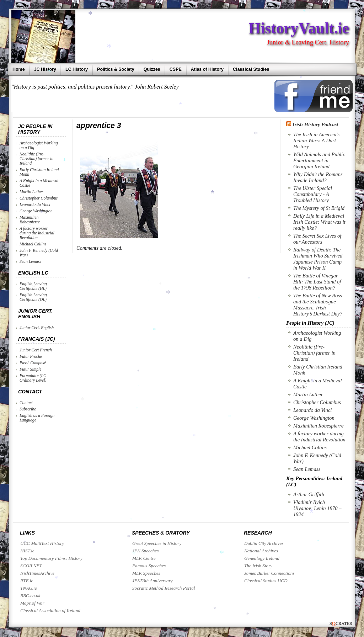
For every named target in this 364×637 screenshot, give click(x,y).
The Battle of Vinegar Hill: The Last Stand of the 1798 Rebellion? (317, 282)
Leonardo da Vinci (35, 205)
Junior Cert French (36, 350)
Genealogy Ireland (262, 558)
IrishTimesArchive (37, 573)
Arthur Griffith (309, 494)
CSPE (176, 69)
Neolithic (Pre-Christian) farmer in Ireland (36, 159)
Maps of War (32, 603)
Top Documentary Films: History (51, 558)
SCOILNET (31, 566)
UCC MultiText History (42, 543)
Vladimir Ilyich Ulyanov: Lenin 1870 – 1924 (317, 508)
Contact (26, 403)
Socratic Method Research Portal (164, 588)
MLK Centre (144, 558)
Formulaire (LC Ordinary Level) (33, 378)
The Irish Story (258, 566)
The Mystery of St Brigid (319, 208)
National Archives (261, 551)
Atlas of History (207, 69)
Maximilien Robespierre (30, 220)
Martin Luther (31, 192)
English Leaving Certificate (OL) (33, 297)
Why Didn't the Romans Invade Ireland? (318, 177)
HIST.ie (27, 551)
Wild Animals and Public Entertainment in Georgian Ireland (319, 160)
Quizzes (152, 69)
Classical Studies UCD (266, 581)
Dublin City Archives (264, 543)
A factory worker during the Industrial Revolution (37, 233)
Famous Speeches (149, 566)
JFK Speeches (145, 551)
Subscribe (28, 409)
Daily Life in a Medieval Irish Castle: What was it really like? (319, 222)
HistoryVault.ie (299, 28)
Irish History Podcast (315, 124)
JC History (45, 69)
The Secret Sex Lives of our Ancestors (317, 239)
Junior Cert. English (37, 328)
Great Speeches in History (157, 543)
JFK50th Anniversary (152, 581)
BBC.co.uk (30, 596)
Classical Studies (251, 69)
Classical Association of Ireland (50, 611)
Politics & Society (116, 69)
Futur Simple (31, 369)
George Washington (36, 211)
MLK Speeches (146, 573)
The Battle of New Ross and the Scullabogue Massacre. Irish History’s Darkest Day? (318, 305)
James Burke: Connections (269, 573)
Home (19, 69)
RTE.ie (27, 581)
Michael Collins (33, 244)
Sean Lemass (30, 262)
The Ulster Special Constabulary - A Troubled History (313, 194)
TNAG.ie (29, 588)
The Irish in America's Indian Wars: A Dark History (316, 140)
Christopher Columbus (39, 198)
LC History (77, 69)
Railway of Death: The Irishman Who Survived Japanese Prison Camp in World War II (318, 259)
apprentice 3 (99, 126)
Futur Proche (31, 357)
